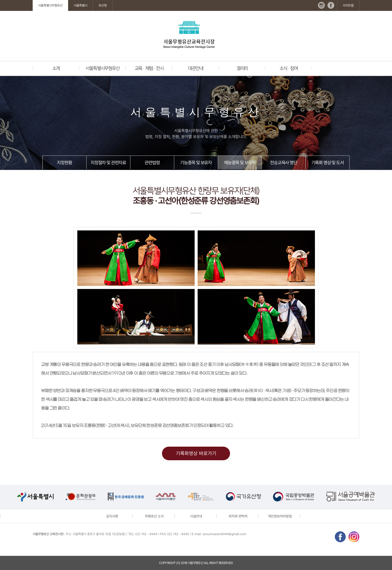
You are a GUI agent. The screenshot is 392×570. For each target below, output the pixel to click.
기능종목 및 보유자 (196, 163)
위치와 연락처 (238, 516)
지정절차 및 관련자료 (108, 163)
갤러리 (242, 68)
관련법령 (152, 163)
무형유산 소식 (154, 516)
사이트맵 (348, 5)
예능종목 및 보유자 (240, 163)
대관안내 (196, 68)
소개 (56, 68)
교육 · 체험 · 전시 (149, 68)
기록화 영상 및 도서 (328, 163)
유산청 (103, 5)
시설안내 (196, 516)
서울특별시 (81, 5)
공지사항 (112, 516)
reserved (226, 563)
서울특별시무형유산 (50, 5)
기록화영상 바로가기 (196, 453)
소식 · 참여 (289, 68)
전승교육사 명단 (284, 163)
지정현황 (64, 163)
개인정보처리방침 (280, 516)
